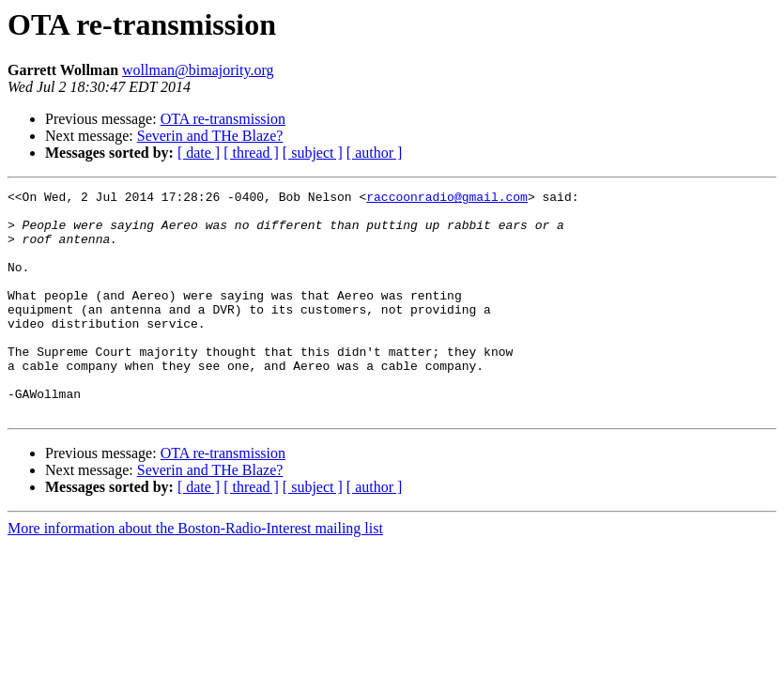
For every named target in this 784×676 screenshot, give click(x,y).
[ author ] (375, 153)
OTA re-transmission (223, 119)
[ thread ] (251, 153)
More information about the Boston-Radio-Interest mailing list (195, 573)
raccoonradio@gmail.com (447, 199)
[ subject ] (313, 153)
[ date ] (199, 153)
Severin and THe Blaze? (210, 136)
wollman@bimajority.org (198, 70)
